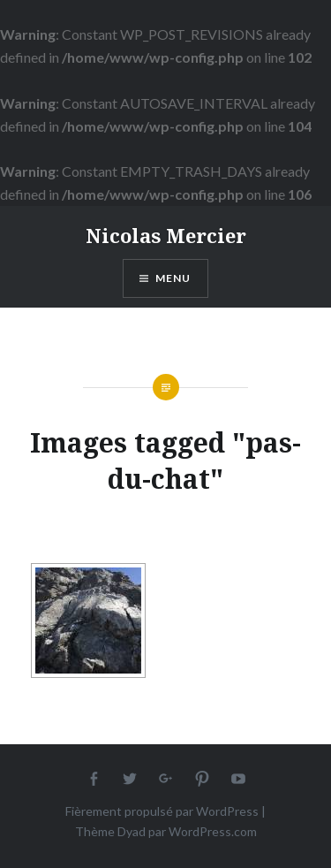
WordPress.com (213, 831)
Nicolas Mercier (166, 235)
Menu (173, 278)
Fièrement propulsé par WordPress (162, 811)
